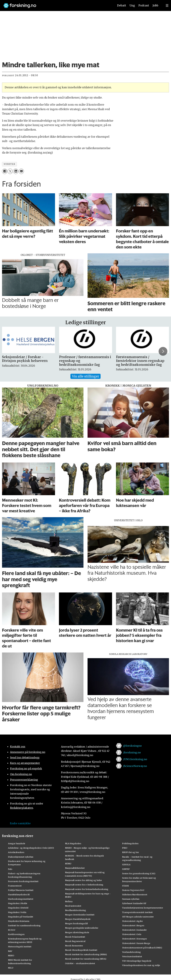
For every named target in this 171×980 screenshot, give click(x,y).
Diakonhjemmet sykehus (21, 857)
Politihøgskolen (130, 843)
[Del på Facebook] (5, 171)
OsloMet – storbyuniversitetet (80, 963)
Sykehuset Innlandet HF (134, 903)
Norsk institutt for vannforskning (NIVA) (86, 959)
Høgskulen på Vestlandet (21, 917)
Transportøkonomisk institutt (137, 912)
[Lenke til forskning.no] (56, 4)
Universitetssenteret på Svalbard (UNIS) (142, 948)
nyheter (9, 164)
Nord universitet (73, 906)
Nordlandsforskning (76, 910)
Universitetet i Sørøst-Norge (136, 943)
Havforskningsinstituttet (21, 899)
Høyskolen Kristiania (19, 921)
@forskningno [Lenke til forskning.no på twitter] (132, 746)
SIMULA (126, 864)
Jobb (155, 6)
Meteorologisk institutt (20, 947)
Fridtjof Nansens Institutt (21, 890)
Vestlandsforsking (131, 952)
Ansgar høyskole (17, 843)
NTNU (68, 864)
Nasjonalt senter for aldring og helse (83, 880)
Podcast (144, 6)
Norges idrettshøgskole (77, 932)
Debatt (122, 6)
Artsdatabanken (16, 852)
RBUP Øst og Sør (131, 852)
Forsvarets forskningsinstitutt (23, 881)
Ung (132, 6)
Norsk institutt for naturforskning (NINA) (86, 954)
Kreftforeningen (16, 934)
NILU (11, 968)
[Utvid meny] (167, 6)
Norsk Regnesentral (75, 941)
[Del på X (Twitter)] (10, 171)
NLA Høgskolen (73, 843)
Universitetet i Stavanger (135, 939)
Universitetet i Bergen (133, 925)
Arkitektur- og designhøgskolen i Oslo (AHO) (31, 848)
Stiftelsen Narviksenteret (135, 895)
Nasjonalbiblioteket (75, 868)
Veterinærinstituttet (132, 956)
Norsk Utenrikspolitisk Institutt (81, 950)
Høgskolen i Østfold (18, 908)
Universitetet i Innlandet (134, 930)
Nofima (69, 901)
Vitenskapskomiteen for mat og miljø (141, 965)
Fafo (10, 869)
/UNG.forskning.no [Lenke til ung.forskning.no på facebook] (135, 759)
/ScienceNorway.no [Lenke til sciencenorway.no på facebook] (135, 766)
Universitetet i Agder (132, 921)
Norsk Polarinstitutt (75, 937)
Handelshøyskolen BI (19, 895)
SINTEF (126, 869)
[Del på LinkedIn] (16, 171)
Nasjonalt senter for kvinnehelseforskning (87, 889)
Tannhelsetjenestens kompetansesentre (143, 908)
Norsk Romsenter (74, 946)
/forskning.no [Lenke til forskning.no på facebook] (132, 752)
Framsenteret (15, 886)
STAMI (125, 886)
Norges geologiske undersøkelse (82, 928)
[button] (163, 351)
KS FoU (12, 930)
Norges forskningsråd (76, 923)
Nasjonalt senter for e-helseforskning (84, 885)
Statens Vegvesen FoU (133, 890)
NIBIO (11, 955)
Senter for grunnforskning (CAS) (139, 873)
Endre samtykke (20, 823)
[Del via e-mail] (21, 171)
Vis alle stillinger (85, 376)
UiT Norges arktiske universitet (138, 917)
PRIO (125, 848)
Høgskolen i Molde (18, 903)
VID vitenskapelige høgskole (137, 961)
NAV (10, 951)
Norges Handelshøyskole (78, 919)
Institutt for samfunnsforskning (24, 925)
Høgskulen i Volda (17, 912)
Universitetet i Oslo (132, 934)
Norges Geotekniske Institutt (80, 915)
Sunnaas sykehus (131, 899)
